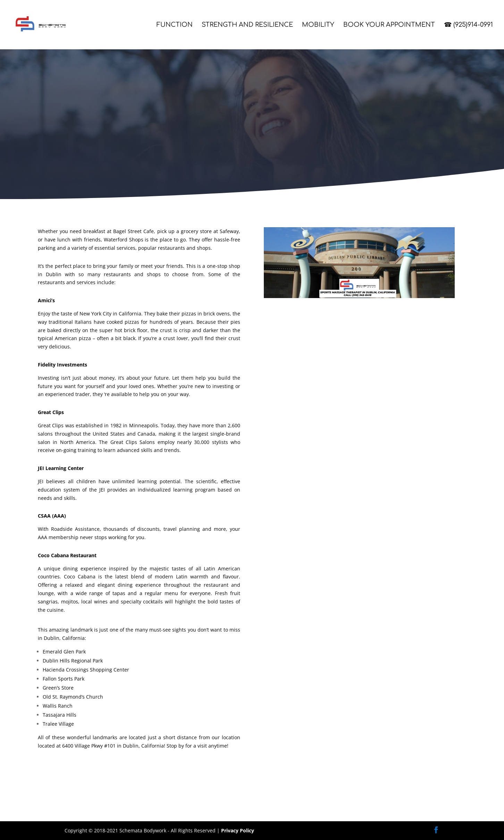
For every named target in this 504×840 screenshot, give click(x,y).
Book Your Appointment (389, 25)
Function (175, 25)
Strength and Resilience (247, 25)
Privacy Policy (238, 830)
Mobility (318, 25)
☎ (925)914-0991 (468, 25)
